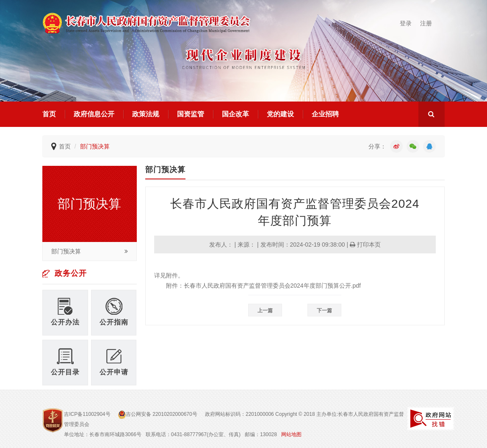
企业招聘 (325, 114)
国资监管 (191, 114)
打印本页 (365, 245)
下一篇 (324, 311)
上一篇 (265, 311)
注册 (426, 23)
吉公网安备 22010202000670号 (158, 414)
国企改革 (235, 114)
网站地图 (291, 434)
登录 (406, 23)
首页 (49, 114)
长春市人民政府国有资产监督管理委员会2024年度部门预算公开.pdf (273, 286)
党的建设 (280, 114)
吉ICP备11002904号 (87, 414)
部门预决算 (95, 146)
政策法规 (146, 114)
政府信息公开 (94, 114)
